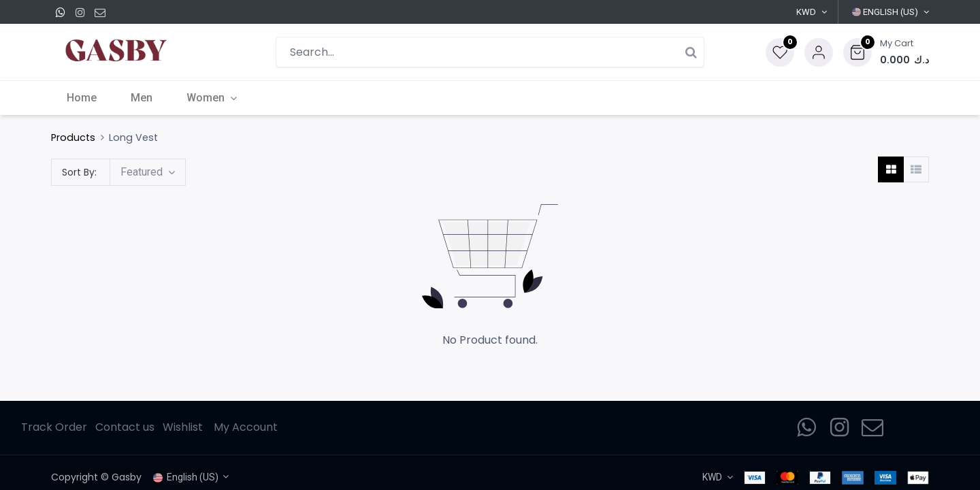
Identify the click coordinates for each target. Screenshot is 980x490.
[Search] (691, 52)
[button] (886, 52)
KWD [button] (806, 12)
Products (73, 137)
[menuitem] (83, 98)
